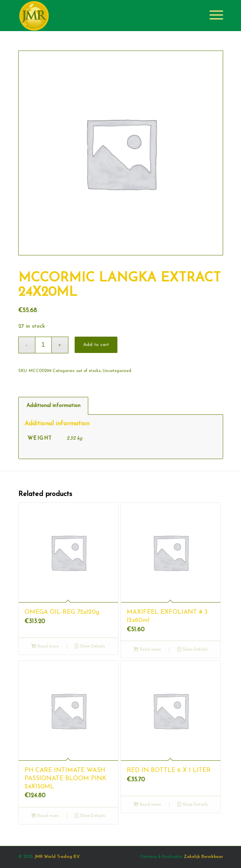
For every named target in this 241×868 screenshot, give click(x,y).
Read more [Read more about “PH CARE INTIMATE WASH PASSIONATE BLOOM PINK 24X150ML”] (45, 816)
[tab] (53, 406)
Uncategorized (117, 371)
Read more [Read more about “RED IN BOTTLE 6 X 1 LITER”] (147, 805)
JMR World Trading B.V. (57, 857)
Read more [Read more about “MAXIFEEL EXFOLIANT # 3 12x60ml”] (147, 650)
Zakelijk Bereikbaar (203, 857)
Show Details (90, 647)
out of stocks (88, 371)
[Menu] (212, 16)
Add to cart (96, 345)
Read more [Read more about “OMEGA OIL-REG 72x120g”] (45, 647)
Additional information (53, 406)
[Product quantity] (43, 345)
